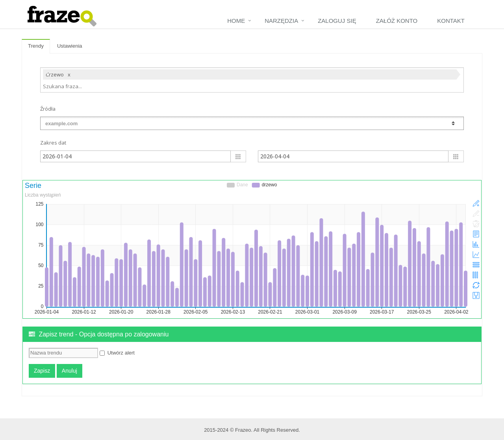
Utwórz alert (117, 353)
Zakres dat (53, 143)
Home (236, 21)
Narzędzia (281, 21)
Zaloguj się (337, 21)
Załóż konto (397, 21)
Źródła (48, 109)
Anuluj (69, 371)
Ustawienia (70, 46)
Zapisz (42, 371)
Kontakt (451, 21)
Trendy (36, 46)
